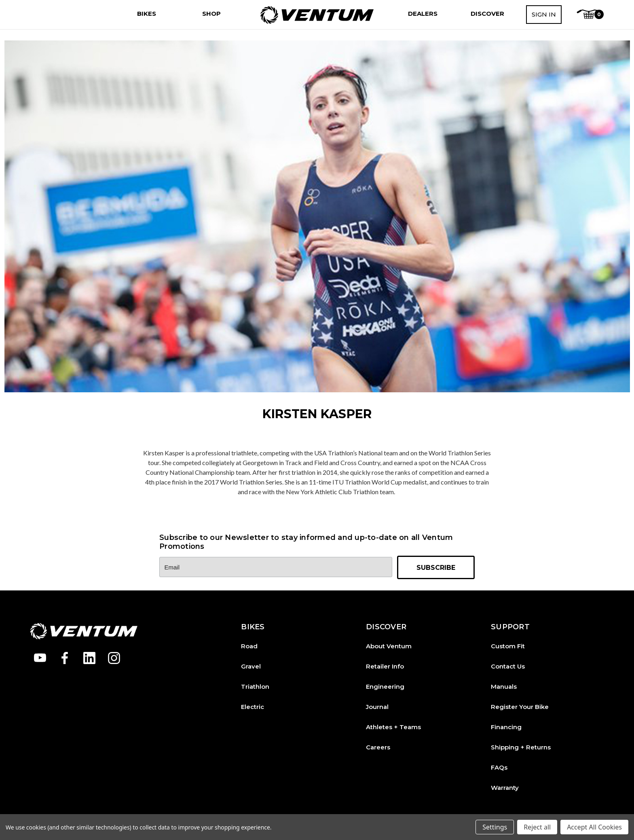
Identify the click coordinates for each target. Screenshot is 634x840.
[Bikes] (147, 14)
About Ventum (389, 646)
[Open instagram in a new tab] (114, 658)
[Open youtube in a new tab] (40, 658)
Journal (377, 707)
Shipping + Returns (521, 747)
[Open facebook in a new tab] (65, 658)
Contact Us (508, 666)
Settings (495, 827)
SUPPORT (510, 627)
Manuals (504, 687)
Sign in (544, 14)
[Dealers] (423, 14)
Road (249, 646)
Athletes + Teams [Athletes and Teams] (393, 727)
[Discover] (487, 14)
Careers (378, 747)
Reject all (537, 827)
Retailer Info (385, 666)
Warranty (505, 788)
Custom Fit (508, 646)
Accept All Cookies (594, 827)
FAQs (499, 767)
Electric (253, 707)
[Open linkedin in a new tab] (89, 658)
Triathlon (255, 687)
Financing (506, 727)
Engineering (385, 687)
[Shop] (211, 14)
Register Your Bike (520, 707)
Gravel (251, 666)
